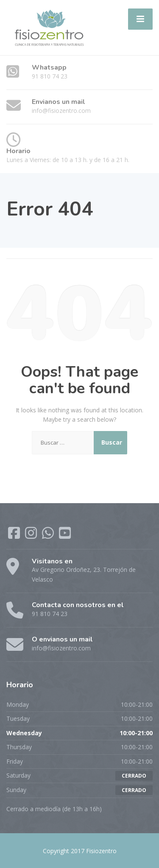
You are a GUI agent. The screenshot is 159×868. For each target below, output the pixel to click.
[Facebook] (15, 536)
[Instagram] (32, 536)
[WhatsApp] (49, 536)
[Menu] (140, 19)
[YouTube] (65, 536)
